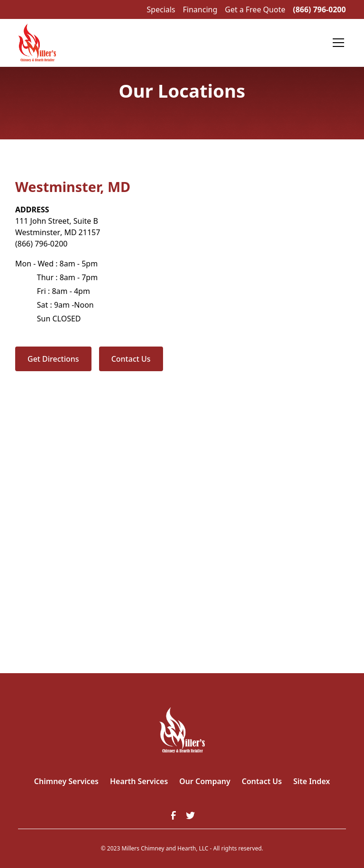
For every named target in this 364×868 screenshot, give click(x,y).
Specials (161, 9)
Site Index (312, 781)
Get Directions (53, 359)
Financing (200, 9)
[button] (337, 43)
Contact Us (131, 359)
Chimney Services (66, 781)
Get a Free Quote (255, 9)
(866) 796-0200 (319, 9)
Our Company (205, 781)
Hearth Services (139, 781)
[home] (37, 43)
